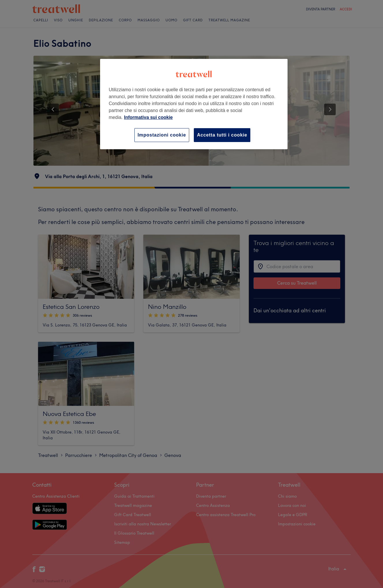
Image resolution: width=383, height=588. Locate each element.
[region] (194, 104)
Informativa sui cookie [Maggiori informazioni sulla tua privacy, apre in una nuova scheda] (148, 117)
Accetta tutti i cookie (222, 135)
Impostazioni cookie (162, 135)
